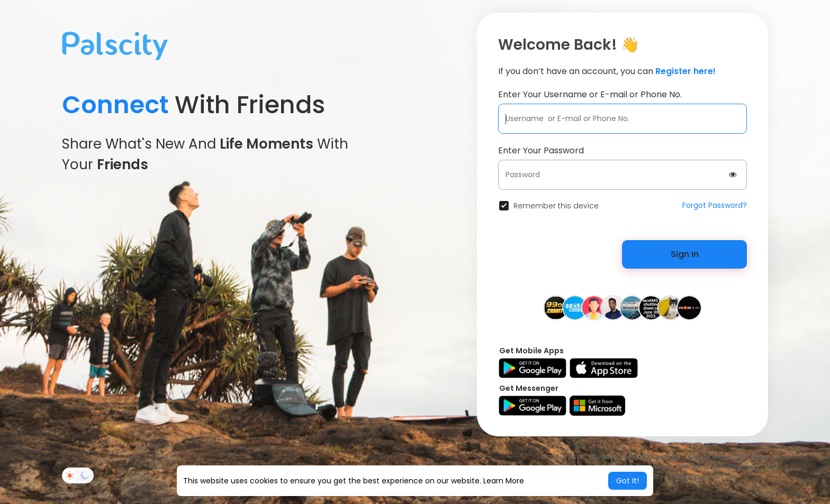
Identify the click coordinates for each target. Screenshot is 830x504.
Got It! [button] (628, 481)
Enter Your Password (541, 150)
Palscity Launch (697, 476)
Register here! (685, 71)
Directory (730, 457)
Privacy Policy (612, 457)
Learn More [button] (504, 481)
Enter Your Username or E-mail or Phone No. (590, 94)
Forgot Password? (715, 205)
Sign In (685, 254)
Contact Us (661, 457)
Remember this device (556, 206)
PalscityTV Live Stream (715, 467)
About (698, 457)
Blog (760, 457)
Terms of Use (559, 457)
